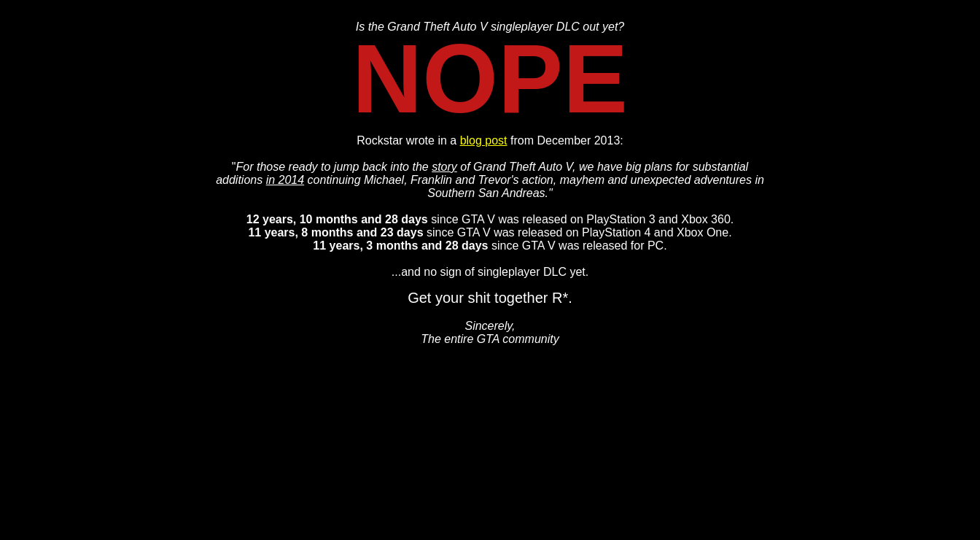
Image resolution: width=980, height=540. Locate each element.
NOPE (490, 78)
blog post (484, 140)
